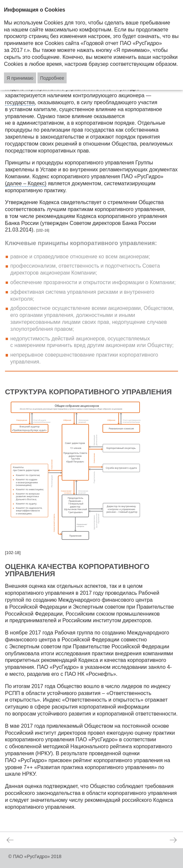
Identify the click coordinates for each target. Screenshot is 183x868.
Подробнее (52, 78)
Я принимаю (20, 78)
